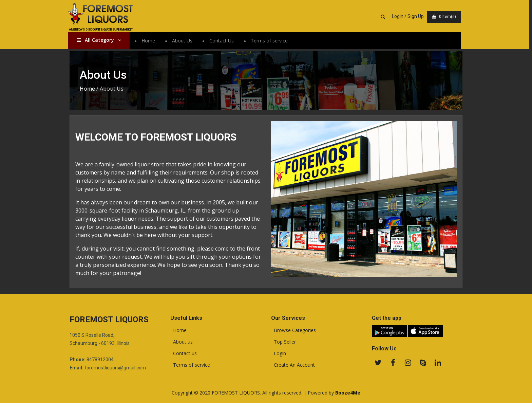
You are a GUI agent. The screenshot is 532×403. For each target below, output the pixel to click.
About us (182, 342)
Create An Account (293, 365)
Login (279, 353)
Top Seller (283, 342)
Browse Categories (293, 330)
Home (150, 41)
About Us (184, 41)
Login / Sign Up (409, 16)
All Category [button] (100, 40)
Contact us (184, 353)
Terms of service (271, 41)
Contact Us (223, 41)
